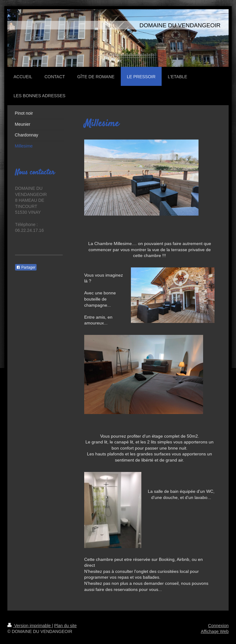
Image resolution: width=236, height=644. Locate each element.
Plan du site (65, 626)
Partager (26, 267)
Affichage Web (215, 631)
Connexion (218, 626)
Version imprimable (30, 626)
